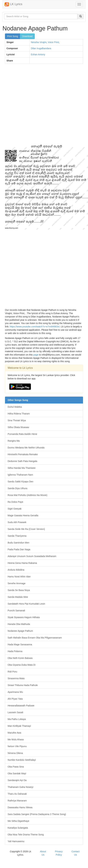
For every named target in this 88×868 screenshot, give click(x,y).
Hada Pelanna (15, 651)
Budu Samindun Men (19, 543)
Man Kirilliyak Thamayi (19, 726)
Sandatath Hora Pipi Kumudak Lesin (26, 604)
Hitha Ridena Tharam (19, 414)
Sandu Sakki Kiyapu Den (21, 482)
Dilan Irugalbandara (41, 48)
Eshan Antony (38, 54)
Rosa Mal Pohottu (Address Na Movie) (27, 495)
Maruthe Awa (14, 733)
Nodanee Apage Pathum (20, 631)
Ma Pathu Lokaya (17, 719)
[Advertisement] (39, 106)
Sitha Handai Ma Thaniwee (22, 468)
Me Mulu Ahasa (16, 740)
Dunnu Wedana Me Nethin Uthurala (26, 448)
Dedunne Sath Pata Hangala (22, 461)
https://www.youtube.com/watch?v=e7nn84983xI (35, 327)
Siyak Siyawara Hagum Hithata (24, 617)
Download (27, 36)
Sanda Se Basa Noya (19, 590)
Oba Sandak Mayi (17, 773)
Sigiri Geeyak (15, 509)
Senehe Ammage (17, 583)
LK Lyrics (13, 4)
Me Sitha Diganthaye (18, 821)
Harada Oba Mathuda (19, 624)
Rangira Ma (14, 441)
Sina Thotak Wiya (17, 420)
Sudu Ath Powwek (17, 522)
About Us (43, 853)
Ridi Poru (12, 672)
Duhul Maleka (15, 407)
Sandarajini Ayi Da (17, 780)
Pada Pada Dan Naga (19, 549)
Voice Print (53, 42)
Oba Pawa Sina (16, 767)
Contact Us (76, 853)
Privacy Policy (59, 853)
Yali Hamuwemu (16, 841)
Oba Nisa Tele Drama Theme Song (26, 835)
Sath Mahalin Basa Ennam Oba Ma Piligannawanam (35, 638)
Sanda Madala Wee (18, 597)
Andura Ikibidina (16, 570)
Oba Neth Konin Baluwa (20, 658)
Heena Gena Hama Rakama (22, 563)
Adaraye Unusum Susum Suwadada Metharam (32, 556)
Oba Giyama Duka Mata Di (22, 665)
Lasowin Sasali (15, 712)
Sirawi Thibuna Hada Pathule (23, 685)
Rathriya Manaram (17, 801)
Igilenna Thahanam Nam (20, 475)
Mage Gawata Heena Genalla (23, 515)
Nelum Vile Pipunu (17, 746)
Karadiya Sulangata (18, 828)
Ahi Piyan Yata (15, 699)
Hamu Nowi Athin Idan (19, 577)
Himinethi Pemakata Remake (23, 454)
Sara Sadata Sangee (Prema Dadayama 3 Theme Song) (37, 814)
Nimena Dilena (15, 753)
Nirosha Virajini (39, 42)
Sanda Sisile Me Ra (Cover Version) (26, 529)
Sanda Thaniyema (17, 536)
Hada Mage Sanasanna (20, 644)
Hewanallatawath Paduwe (21, 706)
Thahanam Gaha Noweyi (21, 787)
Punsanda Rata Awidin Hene (22, 434)
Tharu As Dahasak (17, 794)
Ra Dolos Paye (15, 502)
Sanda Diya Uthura (17, 488)
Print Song (13, 36)
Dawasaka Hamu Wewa (20, 807)
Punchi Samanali (16, 611)
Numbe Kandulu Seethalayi (22, 760)
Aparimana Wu (15, 692)
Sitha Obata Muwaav (18, 427)
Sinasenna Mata (16, 678)
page (36, 355)
